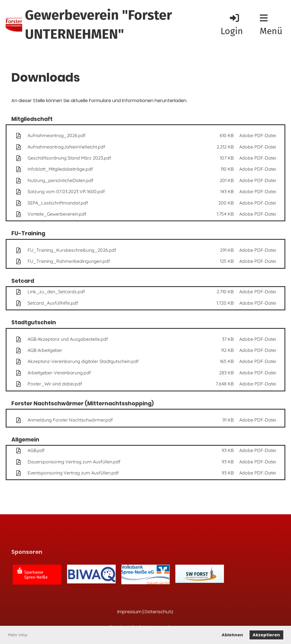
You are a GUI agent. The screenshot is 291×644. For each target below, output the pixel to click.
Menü (271, 25)
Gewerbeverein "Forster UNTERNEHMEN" (99, 25)
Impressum (129, 612)
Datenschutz (159, 612)
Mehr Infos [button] (18, 635)
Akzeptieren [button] (266, 635)
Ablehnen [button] (232, 635)
